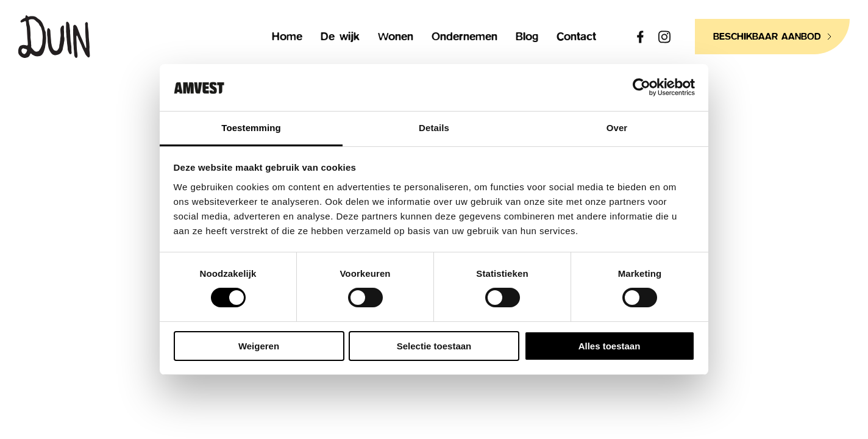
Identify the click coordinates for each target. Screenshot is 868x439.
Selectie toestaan (434, 346)
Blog (527, 37)
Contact (576, 37)
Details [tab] (434, 128)
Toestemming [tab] (251, 128)
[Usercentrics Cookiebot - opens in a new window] (642, 87)
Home (287, 37)
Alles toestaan (610, 346)
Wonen (396, 37)
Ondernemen (464, 37)
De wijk (340, 37)
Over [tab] (617, 128)
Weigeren (259, 346)
